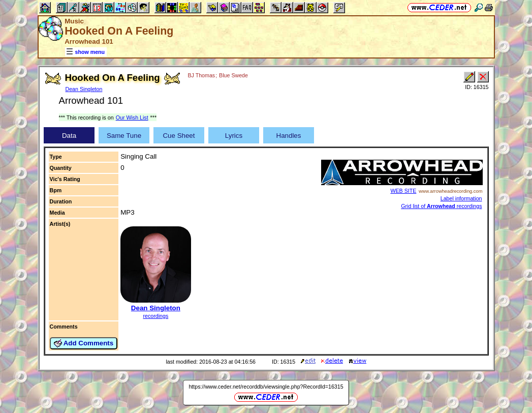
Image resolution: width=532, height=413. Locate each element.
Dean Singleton (84, 89)
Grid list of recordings (441, 206)
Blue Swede (233, 75)
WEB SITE (403, 191)
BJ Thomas (201, 75)
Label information (461, 198)
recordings (155, 316)
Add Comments (84, 343)
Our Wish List (132, 117)
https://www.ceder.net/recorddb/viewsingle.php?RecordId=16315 (266, 387)
